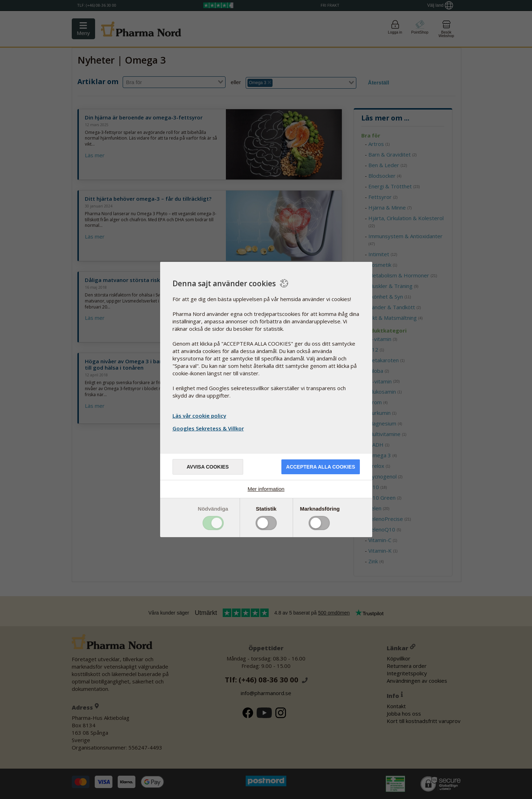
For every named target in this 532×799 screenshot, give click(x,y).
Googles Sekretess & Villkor (209, 428)
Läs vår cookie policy (199, 416)
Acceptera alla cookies (320, 467)
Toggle (213, 523)
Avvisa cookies (208, 467)
